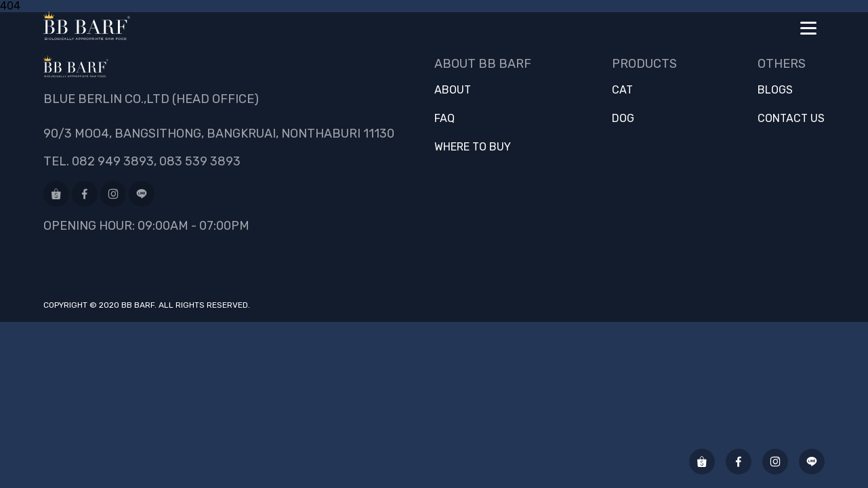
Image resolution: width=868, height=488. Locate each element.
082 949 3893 (113, 161)
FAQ (445, 119)
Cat (622, 90)
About (453, 90)
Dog (623, 119)
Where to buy (473, 147)
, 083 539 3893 (197, 161)
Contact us (791, 119)
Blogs (775, 90)
